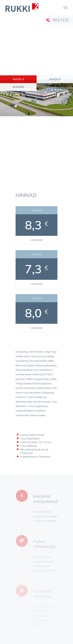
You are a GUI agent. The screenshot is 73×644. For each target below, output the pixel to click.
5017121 (61, 20)
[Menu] (66, 8)
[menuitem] (66, 8)
